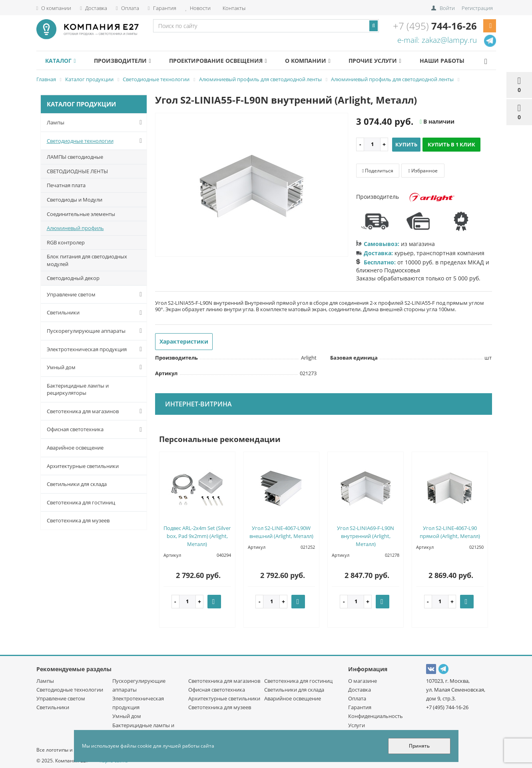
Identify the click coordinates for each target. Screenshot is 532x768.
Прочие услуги (391, 61)
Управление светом (96, 294)
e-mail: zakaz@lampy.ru (437, 40)
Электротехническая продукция (96, 349)
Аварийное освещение (75, 448)
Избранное (423, 171)
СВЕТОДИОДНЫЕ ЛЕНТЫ (77, 171)
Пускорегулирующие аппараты (96, 331)
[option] (252, 185)
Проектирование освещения (227, 61)
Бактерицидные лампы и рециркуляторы (78, 389)
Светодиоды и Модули (75, 200)
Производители (128, 61)
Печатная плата (66, 185)
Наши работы (462, 61)
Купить (406, 144)
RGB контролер (66, 242)
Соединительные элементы (81, 214)
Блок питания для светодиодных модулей (87, 260)
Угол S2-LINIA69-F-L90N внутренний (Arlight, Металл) (366, 536)
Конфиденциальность (376, 716)
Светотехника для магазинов (96, 411)
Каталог (62, 61)
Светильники (96, 313)
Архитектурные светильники (83, 466)
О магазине (363, 681)
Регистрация (477, 8)
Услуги (357, 725)
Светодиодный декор (73, 278)
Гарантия (162, 8)
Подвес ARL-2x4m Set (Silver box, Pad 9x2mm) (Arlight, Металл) (197, 536)
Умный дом (96, 367)
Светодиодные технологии (96, 141)
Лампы (96, 122)
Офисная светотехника (96, 430)
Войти (447, 8)
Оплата (128, 8)
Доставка (94, 8)
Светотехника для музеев (78, 520)
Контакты (233, 8)
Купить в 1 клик (451, 144)
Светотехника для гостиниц (81, 502)
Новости (198, 8)
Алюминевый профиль (75, 228)
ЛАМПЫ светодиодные (75, 157)
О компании (54, 8)
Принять (419, 746)
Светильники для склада (77, 484)
